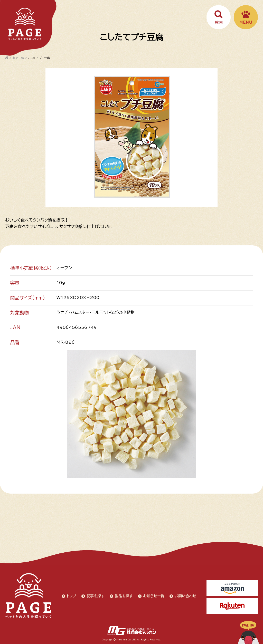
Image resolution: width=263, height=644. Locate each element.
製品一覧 (18, 58)
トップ (72, 596)
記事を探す (96, 596)
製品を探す (124, 596)
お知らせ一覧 (154, 596)
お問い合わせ (185, 596)
